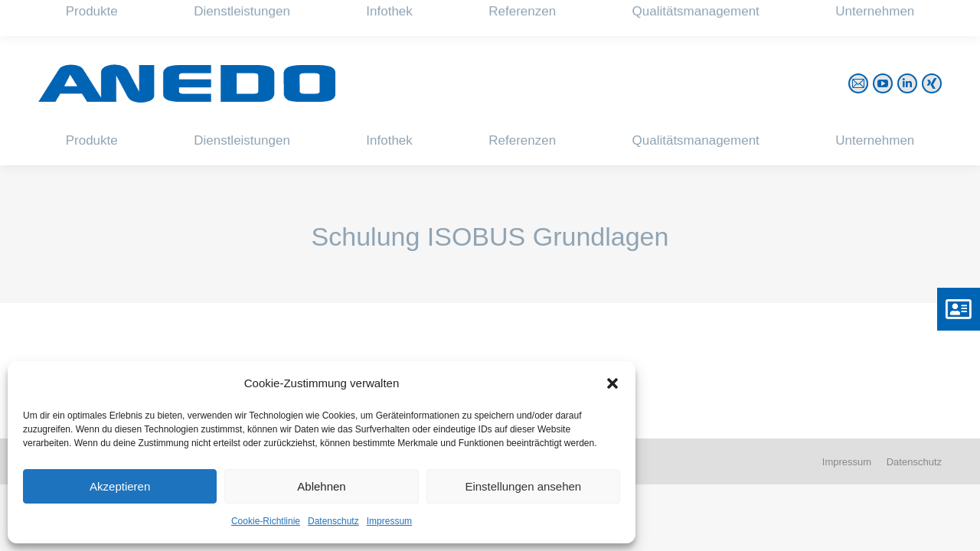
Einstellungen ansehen (523, 486)
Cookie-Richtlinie (266, 521)
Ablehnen (321, 486)
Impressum (389, 521)
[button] (612, 383)
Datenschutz (333, 521)
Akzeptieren (120, 486)
